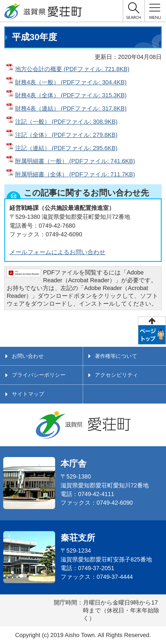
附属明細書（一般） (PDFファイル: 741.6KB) (75, 161)
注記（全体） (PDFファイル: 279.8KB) (66, 135)
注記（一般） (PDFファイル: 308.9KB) (66, 122)
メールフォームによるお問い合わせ (57, 252)
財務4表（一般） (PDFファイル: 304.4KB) (71, 82)
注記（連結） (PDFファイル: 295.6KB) (66, 148)
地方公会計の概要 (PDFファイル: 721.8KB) (72, 69)
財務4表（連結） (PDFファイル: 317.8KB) (71, 108)
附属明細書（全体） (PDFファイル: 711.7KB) (75, 174)
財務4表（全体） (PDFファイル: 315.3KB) (71, 95)
